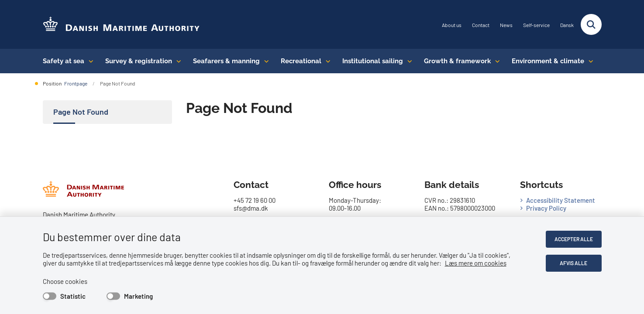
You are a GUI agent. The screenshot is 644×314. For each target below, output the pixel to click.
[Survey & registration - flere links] (177, 61)
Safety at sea (64, 61)
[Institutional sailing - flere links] (408, 61)
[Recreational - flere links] (326, 61)
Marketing (138, 296)
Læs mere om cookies (476, 263)
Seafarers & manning (226, 61)
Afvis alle (573, 263)
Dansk (567, 25)
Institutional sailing (373, 61)
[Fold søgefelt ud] (591, 24)
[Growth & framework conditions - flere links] (495, 61)
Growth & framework (457, 61)
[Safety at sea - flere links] (89, 61)
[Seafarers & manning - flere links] (264, 61)
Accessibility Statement (561, 200)
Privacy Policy (546, 208)
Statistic (73, 296)
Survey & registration (139, 61)
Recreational (301, 61)
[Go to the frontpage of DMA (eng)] (121, 25)
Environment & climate (548, 61)
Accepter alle (574, 239)
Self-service (536, 25)
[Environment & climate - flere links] (589, 61)
